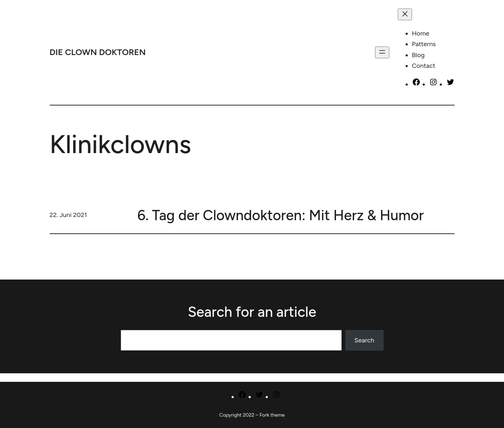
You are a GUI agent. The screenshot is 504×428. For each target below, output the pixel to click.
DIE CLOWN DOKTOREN (98, 52)
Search (364, 340)
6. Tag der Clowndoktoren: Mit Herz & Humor (281, 215)
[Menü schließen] (405, 14)
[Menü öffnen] (382, 52)
